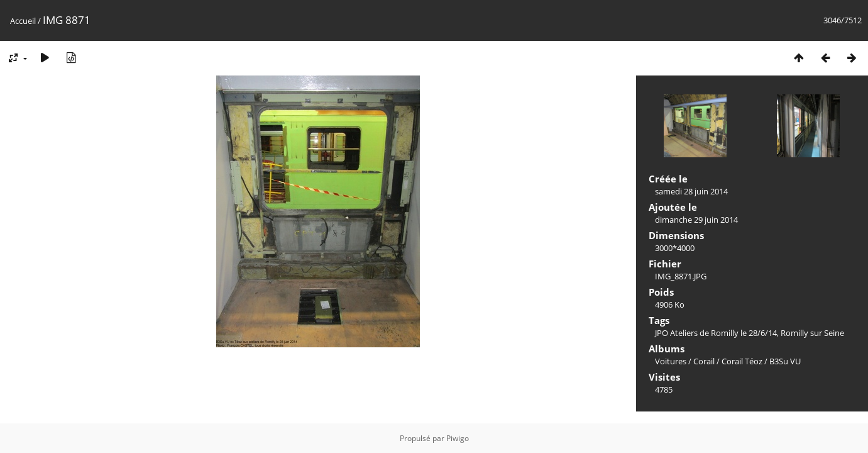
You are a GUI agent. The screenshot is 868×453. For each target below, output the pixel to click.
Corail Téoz (742, 361)
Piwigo (458, 438)
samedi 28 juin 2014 (691, 191)
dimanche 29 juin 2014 (696, 220)
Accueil (23, 21)
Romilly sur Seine (812, 333)
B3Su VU (785, 361)
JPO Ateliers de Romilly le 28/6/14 (716, 333)
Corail (704, 361)
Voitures (671, 361)
